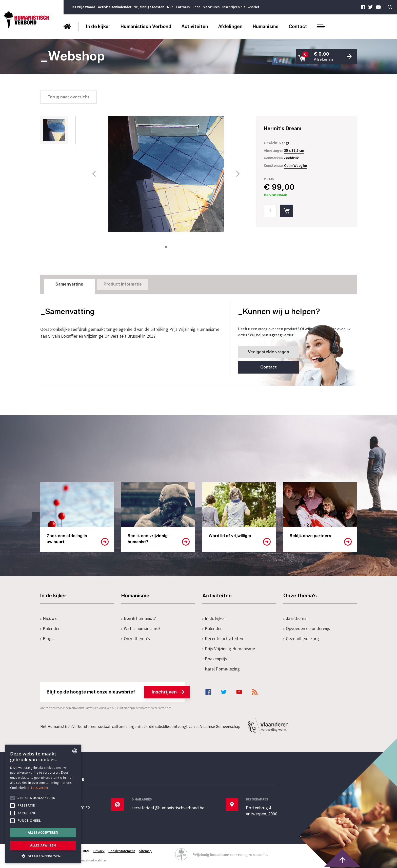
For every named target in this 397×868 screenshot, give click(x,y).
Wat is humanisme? (141, 629)
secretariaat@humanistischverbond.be (168, 808)
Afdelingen (230, 27)
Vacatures (211, 7)
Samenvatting (69, 284)
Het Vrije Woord (83, 7)
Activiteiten (195, 27)
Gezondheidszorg (301, 639)
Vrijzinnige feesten (149, 7)
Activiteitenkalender (115, 7)
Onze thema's (136, 639)
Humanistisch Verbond (146, 27)
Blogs (47, 639)
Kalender (50, 629)
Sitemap (146, 851)
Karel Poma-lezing (221, 669)
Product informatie (123, 284)
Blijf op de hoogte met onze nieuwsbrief (116, 692)
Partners (183, 7)
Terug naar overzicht (68, 97)
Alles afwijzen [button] (43, 845)
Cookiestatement (122, 851)
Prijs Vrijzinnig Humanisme (229, 649)
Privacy (99, 851)
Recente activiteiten (223, 639)
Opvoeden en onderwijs (307, 629)
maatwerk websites (94, 861)
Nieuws (48, 619)
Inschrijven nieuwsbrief (241, 7)
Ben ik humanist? (138, 619)
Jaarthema (295, 619)
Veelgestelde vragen (268, 352)
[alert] (43, 804)
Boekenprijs (215, 659)
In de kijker (98, 27)
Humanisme (266, 27)
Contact (298, 27)
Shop (196, 7)
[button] (43, 856)
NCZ (170, 7)
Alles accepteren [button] (43, 832)
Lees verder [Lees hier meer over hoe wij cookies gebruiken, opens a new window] (40, 788)
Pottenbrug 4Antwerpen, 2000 (262, 811)
